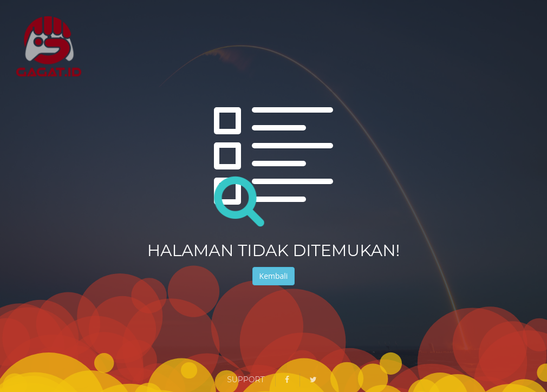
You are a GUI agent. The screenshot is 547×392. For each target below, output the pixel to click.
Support (246, 380)
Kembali (274, 276)
